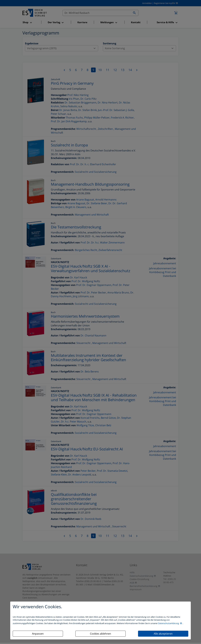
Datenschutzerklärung (169, 623)
